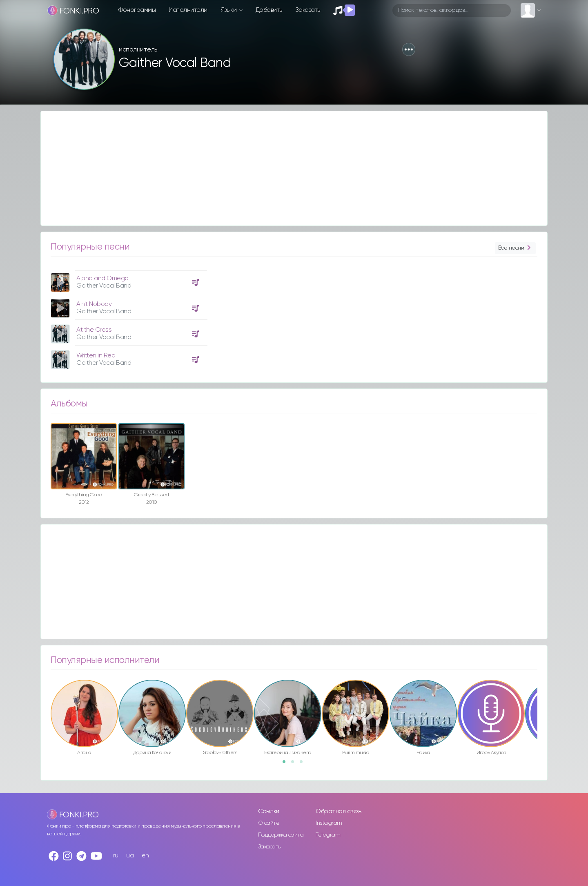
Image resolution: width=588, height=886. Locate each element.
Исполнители (188, 10)
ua (130, 856)
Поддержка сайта (281, 835)
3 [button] (304, 764)
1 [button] (287, 764)
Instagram (329, 823)
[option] (128, 318)
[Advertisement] (286, 168)
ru (116, 856)
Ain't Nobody (94, 304)
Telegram (328, 835)
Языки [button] (229, 10)
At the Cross (94, 330)
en (145, 856)
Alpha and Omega (102, 278)
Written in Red (96, 356)
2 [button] (295, 764)
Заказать (308, 10)
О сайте (269, 823)
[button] (409, 49)
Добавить (269, 10)
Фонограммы (137, 10)
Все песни (515, 248)
